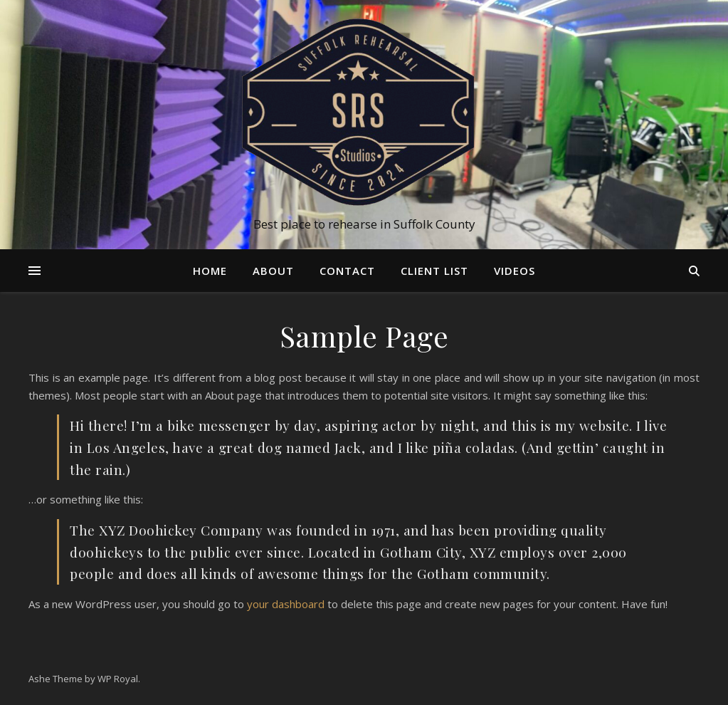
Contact (347, 271)
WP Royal (118, 679)
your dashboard (286, 604)
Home (210, 271)
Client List (434, 271)
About (273, 271)
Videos (515, 271)
